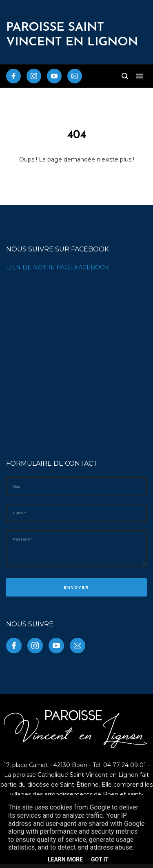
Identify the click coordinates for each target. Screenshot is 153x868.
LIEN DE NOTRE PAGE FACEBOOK (58, 267)
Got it (100, 859)
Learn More (65, 859)
